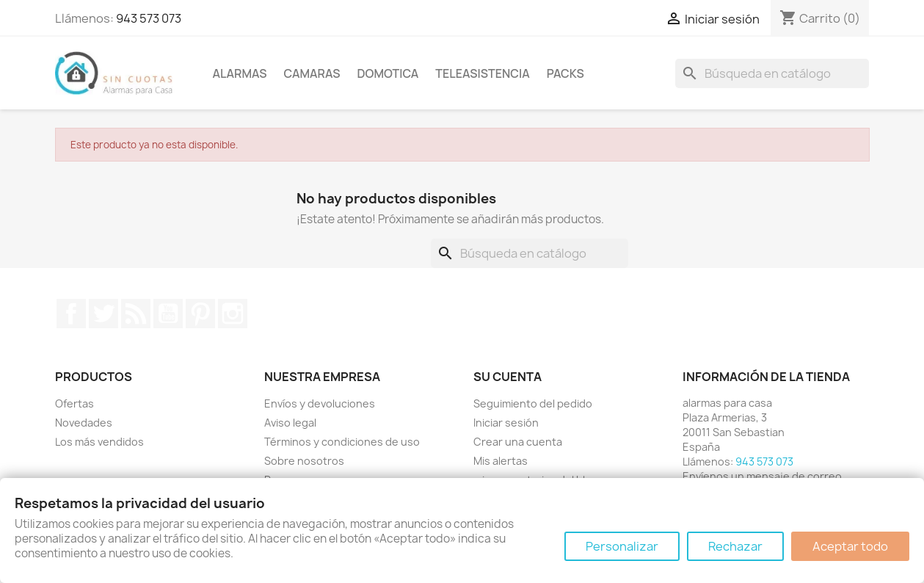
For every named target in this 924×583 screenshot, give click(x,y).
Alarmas (240, 73)
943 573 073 (149, 18)
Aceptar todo (850, 546)
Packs (565, 73)
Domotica (388, 73)
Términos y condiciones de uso (342, 442)
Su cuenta (508, 377)
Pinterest (200, 314)
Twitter (103, 314)
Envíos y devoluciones (320, 403)
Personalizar (622, 546)
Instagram (233, 314)
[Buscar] (772, 73)
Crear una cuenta (518, 442)
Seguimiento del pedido (533, 403)
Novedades (84, 423)
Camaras (312, 73)
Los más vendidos (99, 442)
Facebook (71, 314)
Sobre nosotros (304, 461)
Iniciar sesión (506, 423)
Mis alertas (501, 461)
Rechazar (735, 546)
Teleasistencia (482, 73)
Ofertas (74, 403)
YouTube (168, 314)
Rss (136, 314)
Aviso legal (290, 423)
